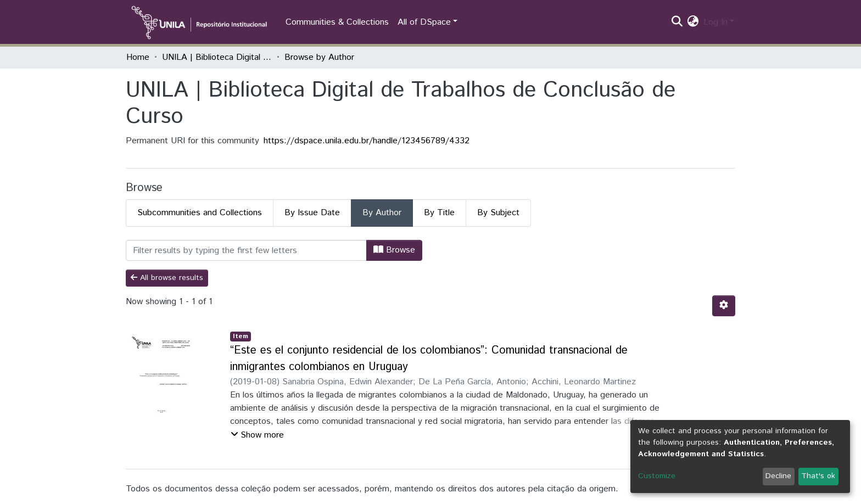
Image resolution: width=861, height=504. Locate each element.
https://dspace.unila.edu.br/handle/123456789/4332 (367, 141)
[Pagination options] (724, 306)
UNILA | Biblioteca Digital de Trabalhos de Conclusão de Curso (217, 57)
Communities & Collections (337, 22)
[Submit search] (677, 23)
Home (138, 57)
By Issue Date (312, 213)
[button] (693, 23)
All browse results (167, 278)
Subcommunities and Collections (200, 213)
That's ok (818, 476)
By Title (439, 213)
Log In (715, 22)
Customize (657, 476)
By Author (382, 213)
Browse (394, 250)
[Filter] (246, 250)
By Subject (498, 213)
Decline (778, 476)
